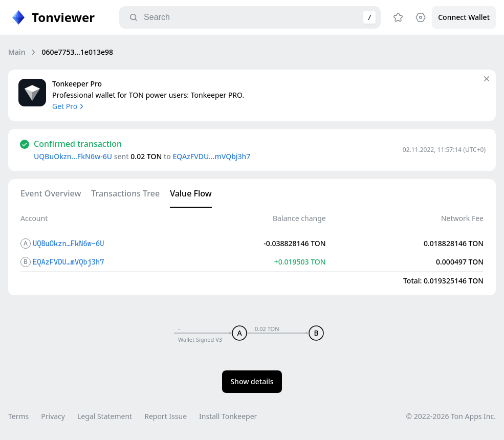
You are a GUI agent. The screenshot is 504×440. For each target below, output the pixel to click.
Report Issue (166, 416)
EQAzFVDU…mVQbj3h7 (211, 156)
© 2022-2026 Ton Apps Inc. (451, 416)
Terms (18, 416)
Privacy (53, 416)
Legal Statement (105, 416)
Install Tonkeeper (228, 416)
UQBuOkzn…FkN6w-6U (73, 156)
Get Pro (69, 106)
